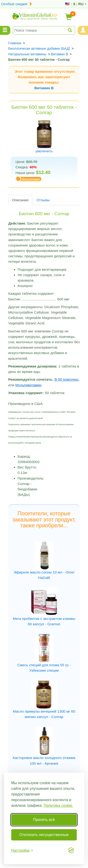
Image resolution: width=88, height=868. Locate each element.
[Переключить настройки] (22, 850)
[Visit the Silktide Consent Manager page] (71, 850)
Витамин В (44, 88)
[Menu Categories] (5, 30)
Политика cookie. (58, 805)
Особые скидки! (17, 4)
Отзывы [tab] (43, 200)
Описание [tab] (20, 200)
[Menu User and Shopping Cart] (83, 30)
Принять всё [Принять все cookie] (44, 820)
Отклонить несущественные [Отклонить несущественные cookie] (44, 835)
